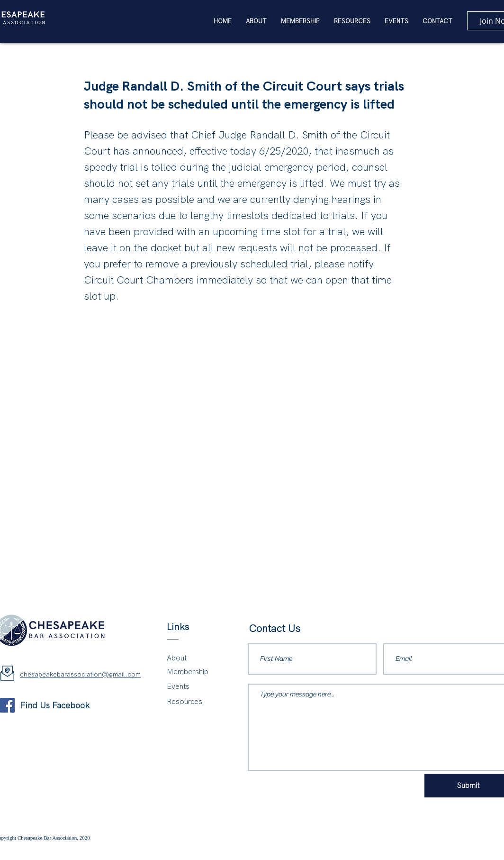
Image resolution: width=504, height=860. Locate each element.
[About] (193, 658)
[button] (352, 21)
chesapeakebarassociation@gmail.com (80, 674)
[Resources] (194, 702)
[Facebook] (7, 705)
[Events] (193, 687)
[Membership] (193, 672)
